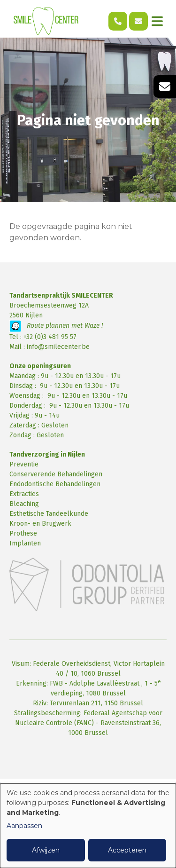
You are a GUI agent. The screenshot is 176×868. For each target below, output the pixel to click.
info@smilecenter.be (58, 347)
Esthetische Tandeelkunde (49, 514)
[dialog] (88, 826)
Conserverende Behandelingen (56, 474)
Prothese (23, 533)
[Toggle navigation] (157, 21)
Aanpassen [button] (24, 826)
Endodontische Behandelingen (55, 484)
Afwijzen (46, 850)
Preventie (24, 464)
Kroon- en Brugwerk (40, 524)
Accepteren (127, 850)
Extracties (24, 494)
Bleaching (24, 504)
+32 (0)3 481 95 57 (50, 337)
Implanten (25, 543)
